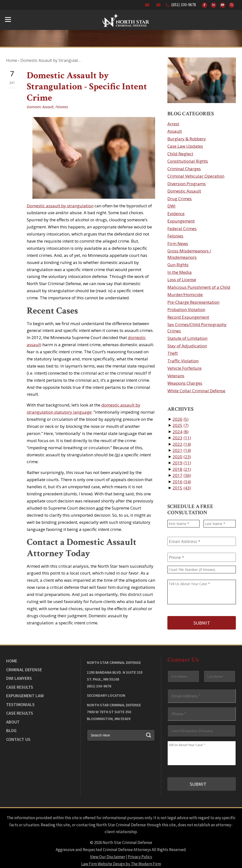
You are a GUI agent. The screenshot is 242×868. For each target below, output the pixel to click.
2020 (182, 457)
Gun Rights (178, 265)
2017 (182, 475)
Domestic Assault (40, 107)
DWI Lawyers (19, 676)
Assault (175, 131)
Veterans (176, 376)
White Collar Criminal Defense (196, 391)
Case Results (20, 684)
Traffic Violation (183, 361)
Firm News (178, 243)
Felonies (62, 107)
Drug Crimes (180, 199)
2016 (182, 482)
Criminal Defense (24, 667)
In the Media (180, 272)
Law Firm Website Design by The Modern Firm (121, 858)
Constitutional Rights (188, 161)
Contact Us (18, 737)
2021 (182, 450)
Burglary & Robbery (187, 139)
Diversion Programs (187, 184)
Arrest (173, 124)
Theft (173, 353)
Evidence (176, 214)
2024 (181, 432)
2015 (182, 488)
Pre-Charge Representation (193, 302)
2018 (182, 469)
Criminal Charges (184, 169)
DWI (171, 206)
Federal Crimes (182, 229)
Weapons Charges (185, 383)
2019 (182, 463)
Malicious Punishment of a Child (199, 287)
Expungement (181, 221)
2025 (181, 425)
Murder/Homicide (185, 295)
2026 (181, 419)
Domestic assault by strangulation (60, 206)
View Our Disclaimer (108, 851)
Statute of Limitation (187, 338)
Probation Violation (186, 309)
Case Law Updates (185, 146)
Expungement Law (25, 693)
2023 (182, 438)
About (13, 719)
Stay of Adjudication (187, 346)
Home (12, 658)
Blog (11, 728)
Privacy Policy (140, 851)
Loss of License (182, 280)
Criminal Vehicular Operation (196, 176)
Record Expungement (188, 317)
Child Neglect (180, 154)
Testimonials (20, 702)
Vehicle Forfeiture (184, 368)
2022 (182, 444)
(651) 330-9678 (183, 5)
